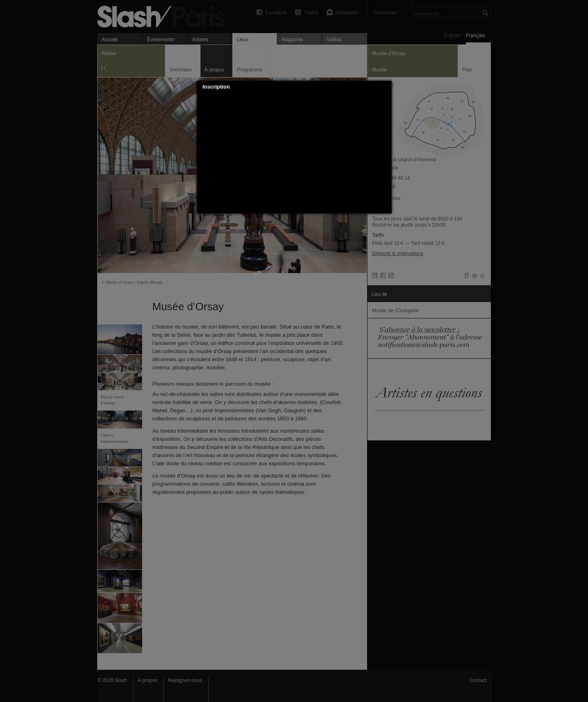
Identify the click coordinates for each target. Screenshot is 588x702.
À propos (147, 680)
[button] (385, 87)
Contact (478, 680)
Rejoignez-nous (185, 680)
